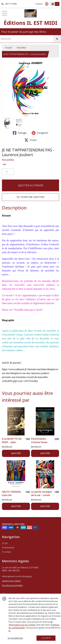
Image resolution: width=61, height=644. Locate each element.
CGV (5, 543)
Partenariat (8, 548)
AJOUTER (16, 453)
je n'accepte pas (15, 638)
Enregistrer (40, 133)
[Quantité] (8, 172)
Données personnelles (12, 585)
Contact (39, 4)
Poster (31, 140)
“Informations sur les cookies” (22, 625)
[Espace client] (47, 4)
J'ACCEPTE (46, 638)
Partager (20, 133)
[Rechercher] (57, 39)
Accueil (8, 48)
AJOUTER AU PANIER (31, 185)
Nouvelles (21, 48)
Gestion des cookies (11, 581)
